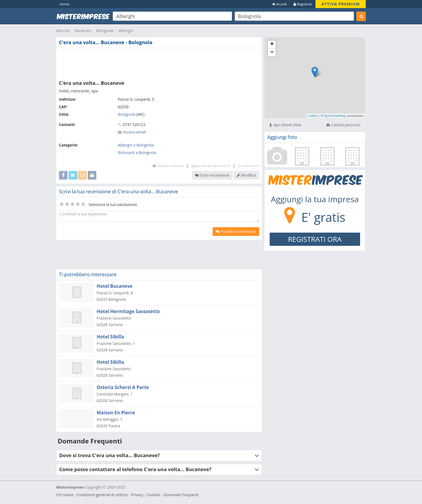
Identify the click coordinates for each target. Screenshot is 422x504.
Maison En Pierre (116, 413)
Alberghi (126, 31)
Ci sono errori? (249, 166)
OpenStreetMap (335, 116)
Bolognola (105, 31)
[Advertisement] (159, 63)
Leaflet (313, 116)
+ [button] (272, 44)
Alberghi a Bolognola (136, 145)
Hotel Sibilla (110, 337)
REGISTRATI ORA (315, 239)
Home (64, 4)
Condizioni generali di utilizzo (102, 495)
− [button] (272, 52)
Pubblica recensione (236, 231)
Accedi (280, 4)
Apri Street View (285, 125)
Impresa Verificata (168, 166)
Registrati (303, 4)
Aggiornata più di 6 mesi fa (210, 166)
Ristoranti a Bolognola (137, 153)
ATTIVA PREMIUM (341, 4)
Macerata (83, 31)
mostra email (134, 132)
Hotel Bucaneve (115, 286)
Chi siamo (65, 495)
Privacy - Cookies (145, 495)
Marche (63, 31)
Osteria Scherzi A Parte (123, 387)
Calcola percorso (343, 125)
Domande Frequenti (181, 495)
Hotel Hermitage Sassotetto (128, 311)
